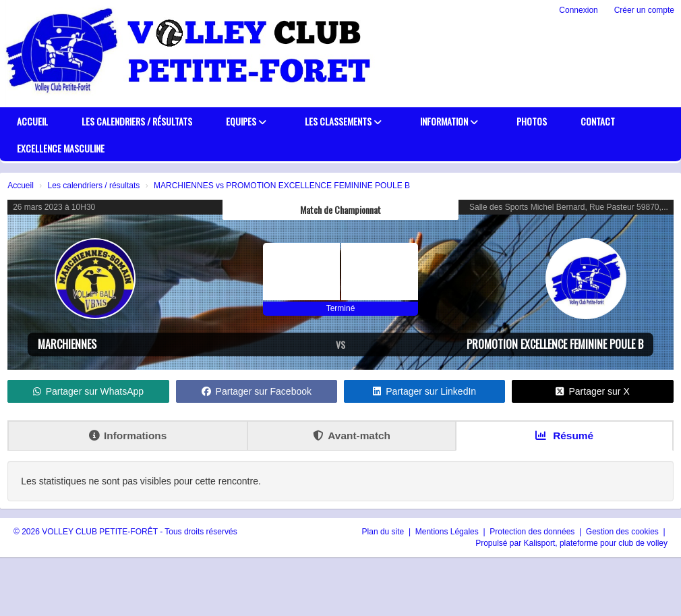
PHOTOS (532, 121)
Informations (128, 436)
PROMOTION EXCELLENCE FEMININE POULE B (555, 344)
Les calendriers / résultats (137, 121)
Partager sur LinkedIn (424, 391)
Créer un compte (644, 10)
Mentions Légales (448, 532)
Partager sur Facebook (257, 391)
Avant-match (352, 436)
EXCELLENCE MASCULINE (61, 148)
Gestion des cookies (623, 532)
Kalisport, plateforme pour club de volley (596, 543)
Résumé (564, 436)
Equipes (246, 121)
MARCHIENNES (67, 344)
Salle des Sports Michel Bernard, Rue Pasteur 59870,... (569, 207)
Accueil (32, 121)
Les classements (343, 121)
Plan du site (384, 532)
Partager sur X (592, 391)
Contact (598, 121)
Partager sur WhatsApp (89, 391)
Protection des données (533, 532)
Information (449, 121)
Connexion (578, 10)
